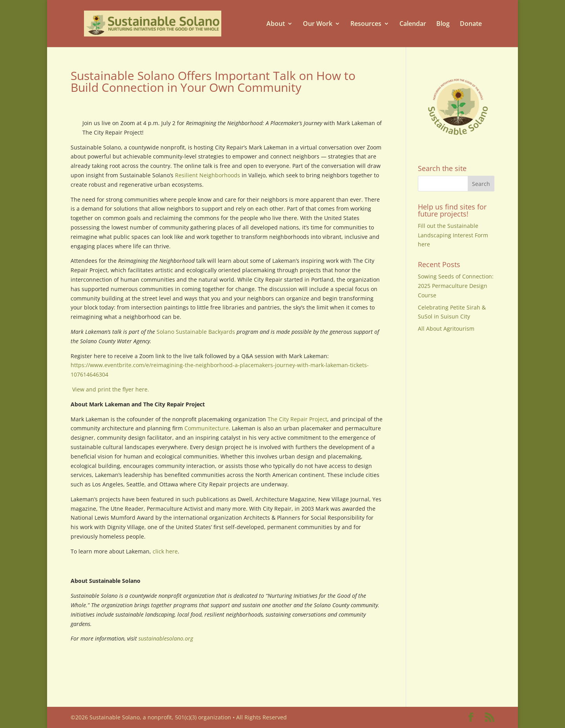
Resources (366, 24)
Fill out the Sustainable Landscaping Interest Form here (453, 235)
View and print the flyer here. (110, 389)
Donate (471, 24)
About (276, 24)
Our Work (318, 24)
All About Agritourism (446, 329)
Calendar (413, 24)
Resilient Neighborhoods (208, 175)
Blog (443, 24)
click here (165, 551)
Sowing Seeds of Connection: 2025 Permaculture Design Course (456, 286)
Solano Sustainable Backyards (196, 332)
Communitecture (207, 428)
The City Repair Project (297, 419)
